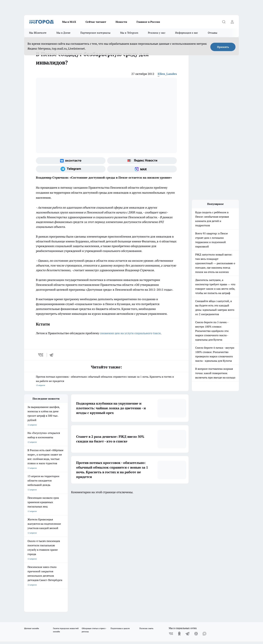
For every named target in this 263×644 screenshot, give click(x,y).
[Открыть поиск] (224, 22)
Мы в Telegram (129, 33)
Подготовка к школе (120, 515)
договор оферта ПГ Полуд (36, 605)
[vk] (41, 355)
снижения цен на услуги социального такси (130, 333)
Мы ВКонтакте (38, 33)
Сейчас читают (96, 22)
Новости (121, 22)
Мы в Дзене (63, 33)
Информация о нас (187, 33)
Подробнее (113, 616)
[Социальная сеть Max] (142, 169)
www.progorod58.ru (50, 542)
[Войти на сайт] (232, 22)
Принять (223, 47)
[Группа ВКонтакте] (71, 161)
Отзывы (213, 33)
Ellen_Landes (167, 74)
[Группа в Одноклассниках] (179, 520)
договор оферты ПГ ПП (35, 608)
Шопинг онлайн (32, 515)
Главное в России (148, 22)
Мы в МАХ (69, 22)
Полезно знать (146, 515)
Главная (113, 534)
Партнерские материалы (95, 33)
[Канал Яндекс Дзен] (196, 520)
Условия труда (73, 534)
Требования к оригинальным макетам (42, 534)
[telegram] (52, 355)
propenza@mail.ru (68, 552)
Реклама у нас (157, 33)
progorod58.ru (75, 575)
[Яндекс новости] (142, 161)
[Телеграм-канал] (71, 169)
